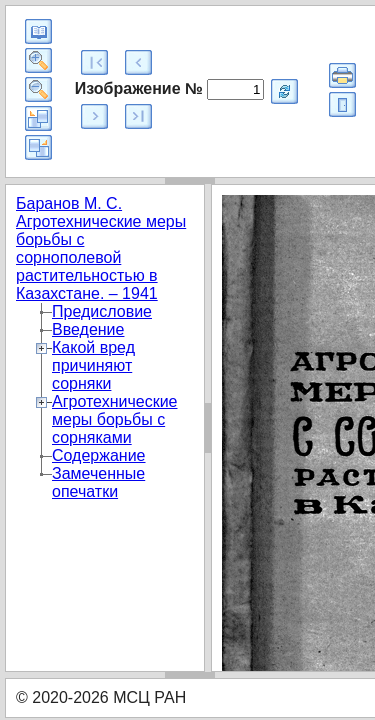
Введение (88, 329)
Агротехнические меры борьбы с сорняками (115, 419)
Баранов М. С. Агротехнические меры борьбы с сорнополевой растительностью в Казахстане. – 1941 (101, 248)
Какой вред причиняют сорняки (93, 365)
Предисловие (102, 311)
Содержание (99, 455)
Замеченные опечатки (98, 482)
